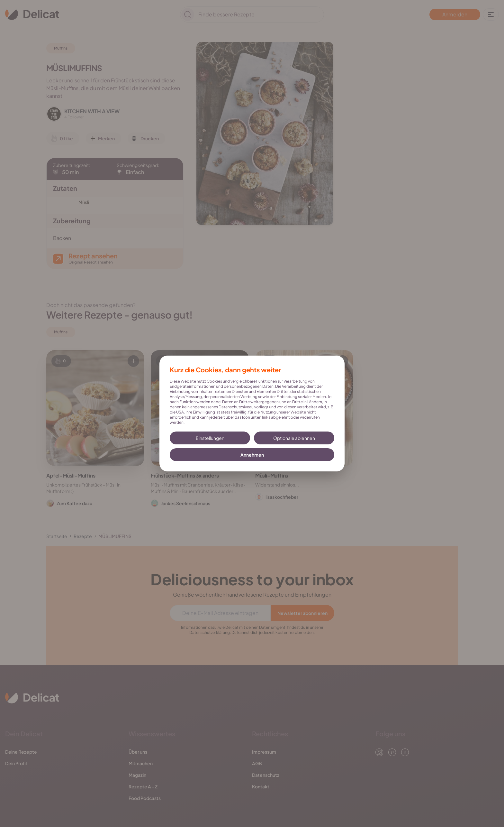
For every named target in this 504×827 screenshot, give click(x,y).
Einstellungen (210, 438)
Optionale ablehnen (294, 438)
